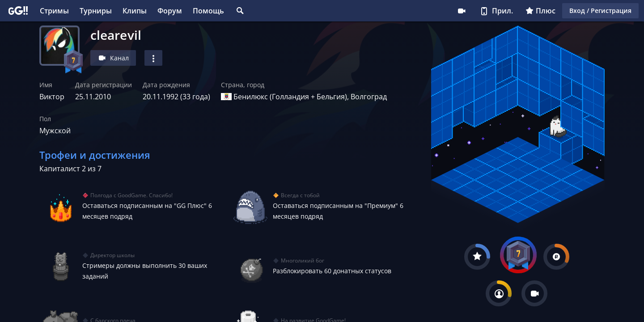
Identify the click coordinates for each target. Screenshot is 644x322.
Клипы (135, 11)
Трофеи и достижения (95, 155)
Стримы (54, 11)
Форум (170, 11)
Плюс (540, 11)
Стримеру (462, 11)
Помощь (208, 11)
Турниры (96, 11)
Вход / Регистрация (600, 11)
